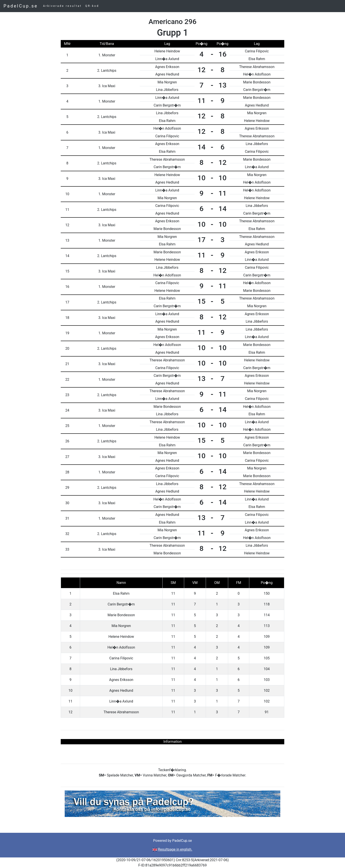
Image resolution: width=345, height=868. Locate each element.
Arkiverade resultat (62, 6)
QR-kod (92, 6)
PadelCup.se (21, 6)
